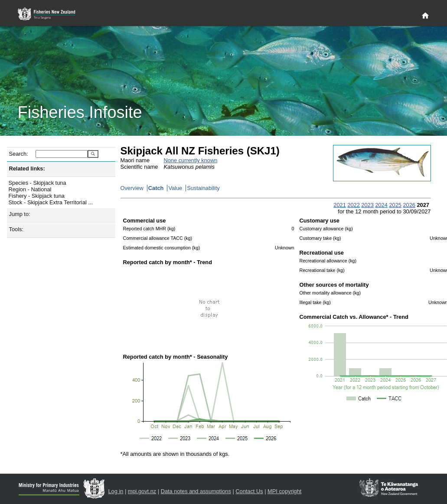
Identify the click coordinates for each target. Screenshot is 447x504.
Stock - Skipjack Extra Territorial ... (51, 202)
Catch (156, 188)
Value (175, 188)
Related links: (27, 169)
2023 (367, 205)
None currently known (191, 160)
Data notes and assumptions (196, 491)
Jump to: (20, 214)
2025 (395, 205)
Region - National (30, 189)
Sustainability (203, 188)
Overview (132, 188)
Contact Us (249, 491)
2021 (339, 205)
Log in (116, 491)
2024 (381, 205)
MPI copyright (284, 491)
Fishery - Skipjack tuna (37, 196)
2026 (409, 205)
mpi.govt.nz (142, 491)
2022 (353, 205)
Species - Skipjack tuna (38, 183)
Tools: (16, 229)
